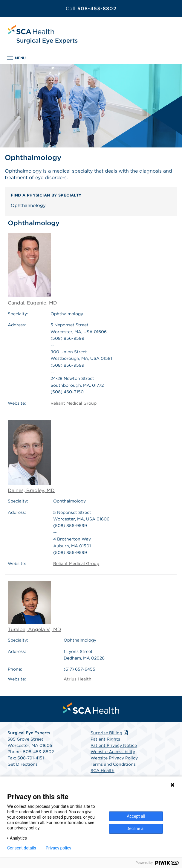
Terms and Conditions (113, 764)
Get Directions (23, 764)
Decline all (136, 829)
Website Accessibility (113, 752)
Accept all (136, 816)
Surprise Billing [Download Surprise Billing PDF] (110, 733)
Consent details (22, 848)
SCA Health (103, 770)
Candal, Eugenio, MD (32, 269)
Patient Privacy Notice (114, 745)
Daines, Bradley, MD (31, 457)
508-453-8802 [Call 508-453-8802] (91, 9)
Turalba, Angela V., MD (35, 607)
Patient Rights (105, 739)
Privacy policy (58, 848)
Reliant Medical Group (74, 403)
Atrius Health (78, 679)
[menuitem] (91, 708)
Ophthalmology (28, 205)
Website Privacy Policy (114, 758)
